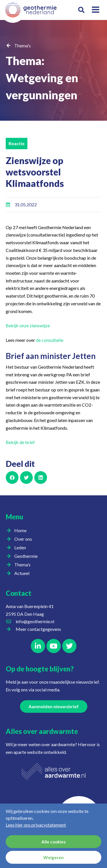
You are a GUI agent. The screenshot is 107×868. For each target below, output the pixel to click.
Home (20, 530)
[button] (81, 10)
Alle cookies (53, 842)
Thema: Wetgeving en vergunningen (42, 78)
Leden (22, 548)
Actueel (23, 573)
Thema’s (24, 565)
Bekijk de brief (20, 442)
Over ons (25, 539)
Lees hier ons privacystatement (36, 825)
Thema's (23, 46)
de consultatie (50, 340)
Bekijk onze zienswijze (28, 325)
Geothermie (27, 556)
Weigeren (53, 857)
